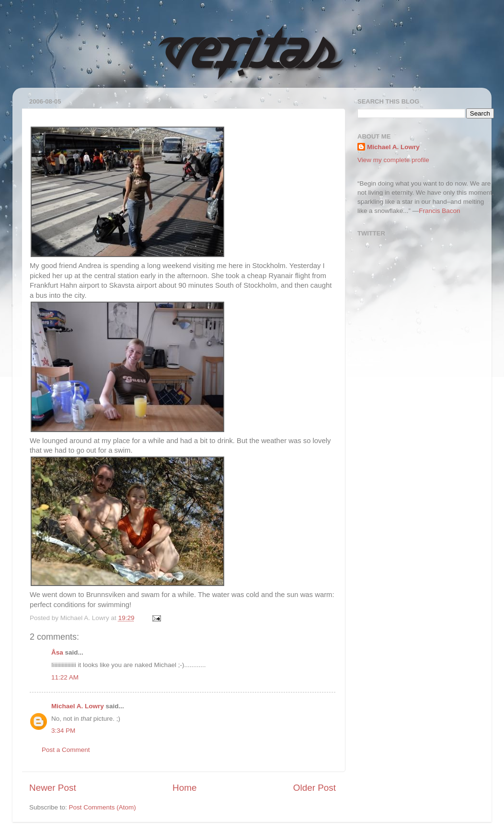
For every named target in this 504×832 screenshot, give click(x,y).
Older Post (315, 788)
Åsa (57, 652)
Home (184, 788)
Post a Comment (66, 750)
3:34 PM (63, 731)
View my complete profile (393, 160)
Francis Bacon (439, 211)
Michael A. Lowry (78, 706)
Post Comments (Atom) (103, 807)
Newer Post (53, 788)
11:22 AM (65, 677)
